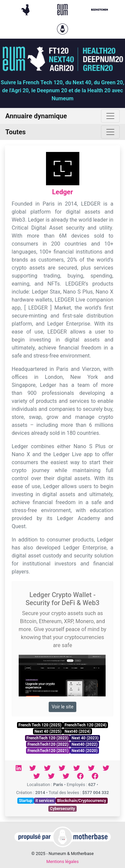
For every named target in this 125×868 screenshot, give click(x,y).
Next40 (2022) (85, 744)
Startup (26, 801)
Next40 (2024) (78, 731)
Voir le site (62, 707)
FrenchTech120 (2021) (48, 751)
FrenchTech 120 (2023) (47, 738)
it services (45, 801)
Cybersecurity (62, 809)
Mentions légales (62, 862)
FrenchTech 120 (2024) (86, 725)
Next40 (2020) (85, 751)
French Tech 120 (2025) (40, 725)
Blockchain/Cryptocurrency (81, 801)
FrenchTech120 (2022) (48, 744)
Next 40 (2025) (48, 731)
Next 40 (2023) (85, 738)
